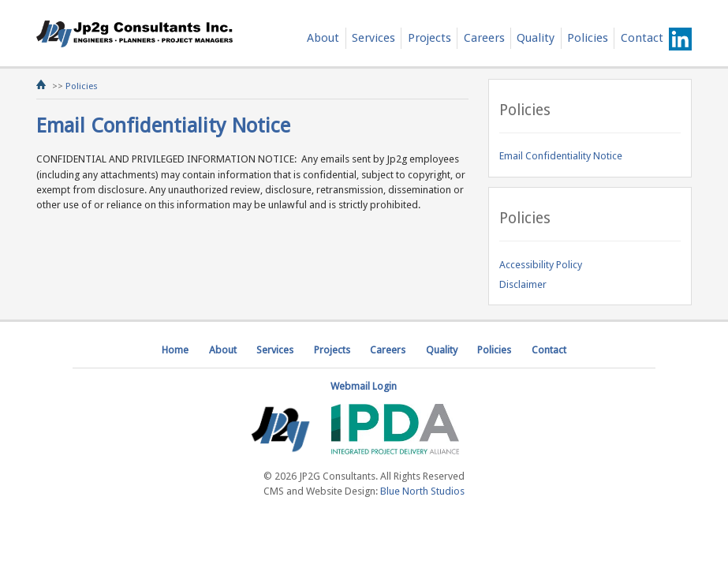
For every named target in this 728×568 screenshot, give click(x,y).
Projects (429, 38)
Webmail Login (364, 386)
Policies (588, 38)
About (323, 38)
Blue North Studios (422, 491)
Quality (536, 38)
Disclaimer (523, 284)
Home (175, 350)
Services (373, 38)
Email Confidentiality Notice (561, 156)
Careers (484, 38)
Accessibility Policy (541, 265)
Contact (642, 38)
